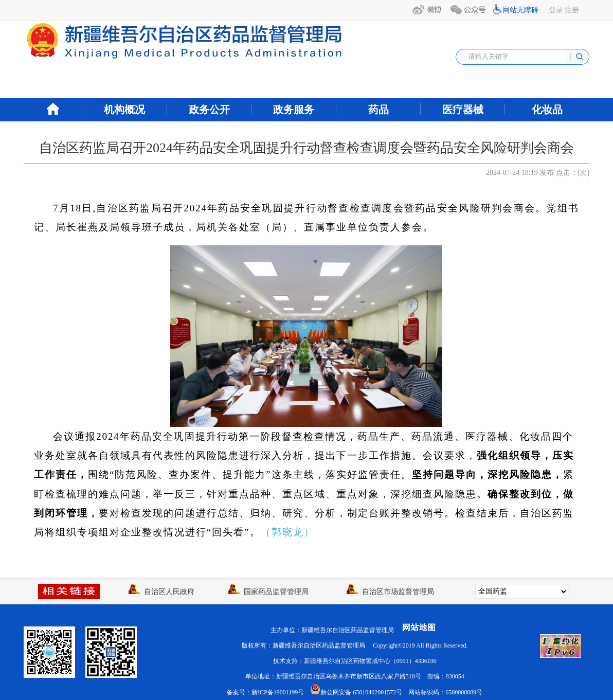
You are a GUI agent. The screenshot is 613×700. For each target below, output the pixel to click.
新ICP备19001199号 (278, 692)
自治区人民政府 (161, 592)
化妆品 (547, 110)
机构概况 (124, 110)
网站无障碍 (520, 10)
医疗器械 (463, 110)
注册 (572, 10)
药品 (378, 110)
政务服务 (294, 110)
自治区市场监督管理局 (390, 592)
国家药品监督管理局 (268, 592)
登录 (556, 10)
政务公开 (209, 110)
